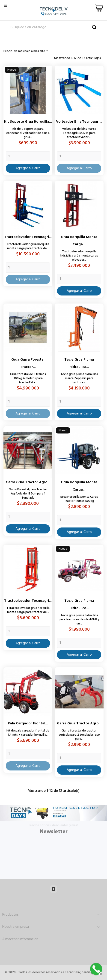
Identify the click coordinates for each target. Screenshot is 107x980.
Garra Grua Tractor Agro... (28, 482)
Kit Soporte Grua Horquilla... (28, 122)
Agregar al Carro (28, 168)
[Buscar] (53, 27)
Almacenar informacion (20, 939)
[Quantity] (28, 156)
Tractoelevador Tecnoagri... (28, 237)
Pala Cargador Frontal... (28, 723)
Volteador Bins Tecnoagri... (79, 122)
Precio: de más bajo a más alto (26, 51)
